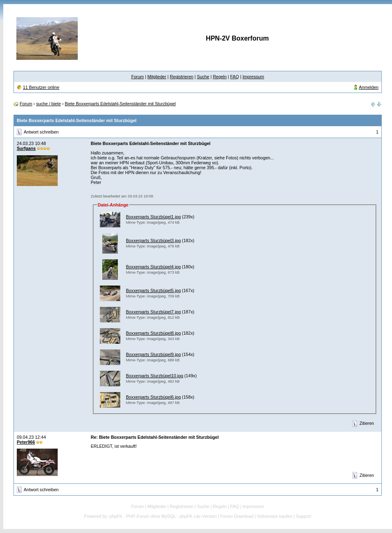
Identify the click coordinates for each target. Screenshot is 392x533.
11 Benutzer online (41, 87)
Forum (138, 77)
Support (303, 516)
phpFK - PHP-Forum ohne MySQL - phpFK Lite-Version (163, 516)
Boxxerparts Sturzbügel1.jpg (153, 217)
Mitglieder (157, 77)
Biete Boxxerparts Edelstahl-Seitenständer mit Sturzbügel (120, 104)
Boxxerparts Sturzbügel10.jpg (155, 376)
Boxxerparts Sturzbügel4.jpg (153, 267)
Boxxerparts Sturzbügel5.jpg (153, 290)
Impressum (253, 77)
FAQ (235, 77)
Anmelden (369, 87)
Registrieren (181, 77)
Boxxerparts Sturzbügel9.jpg (153, 354)
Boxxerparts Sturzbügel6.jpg (153, 397)
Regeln (220, 77)
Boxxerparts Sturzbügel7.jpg (153, 312)
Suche (203, 77)
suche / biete (48, 104)
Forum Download (237, 516)
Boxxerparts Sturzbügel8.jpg (153, 333)
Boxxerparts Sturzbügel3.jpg (153, 240)
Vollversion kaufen (275, 516)
